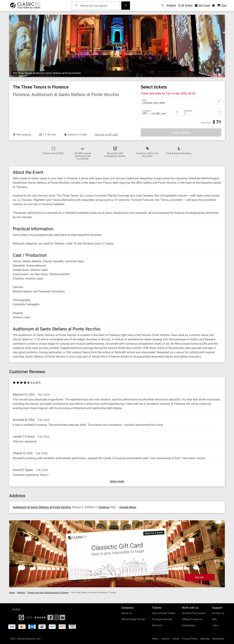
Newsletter (218, 639)
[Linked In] (62, 619)
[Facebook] (21, 617)
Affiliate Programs (192, 619)
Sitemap (205, 639)
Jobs (215, 625)
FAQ (214, 619)
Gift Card (157, 625)
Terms (176, 639)
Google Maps (128, 507)
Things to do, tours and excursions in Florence (48, 593)
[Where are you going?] (98, 4)
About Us (126, 613)
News (155, 639)
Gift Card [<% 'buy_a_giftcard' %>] (202, 6)
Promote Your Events (194, 613)
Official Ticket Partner (133, 619)
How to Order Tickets (164, 613)
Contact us (218, 613)
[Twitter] (56, 619)
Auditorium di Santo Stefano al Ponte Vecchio (42, 507)
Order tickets (181, 133)
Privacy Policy (190, 639)
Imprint (165, 639)
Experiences (189, 625)
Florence (104, 507)
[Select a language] (42, 609)
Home (12, 593)
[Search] (126, 6)
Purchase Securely (162, 619)
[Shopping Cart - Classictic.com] (222, 6)
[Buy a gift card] (117, 554)
